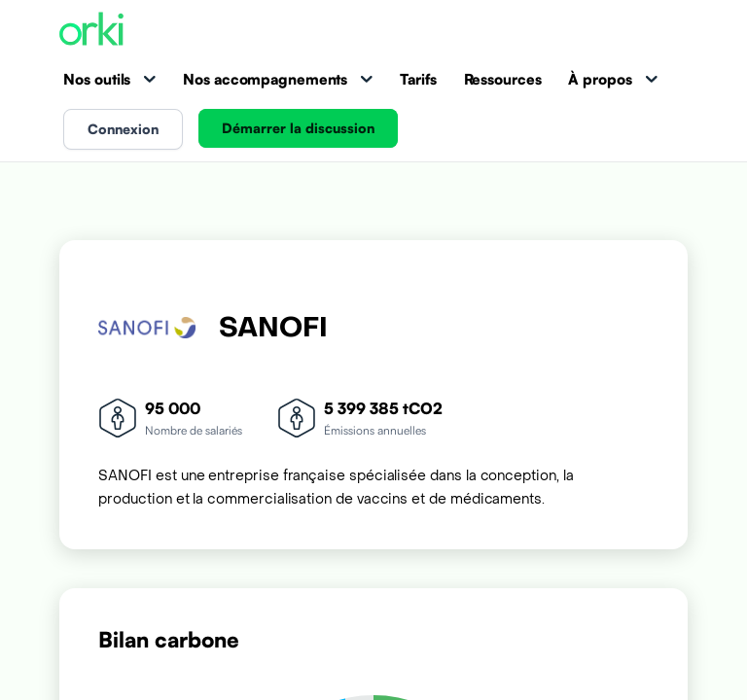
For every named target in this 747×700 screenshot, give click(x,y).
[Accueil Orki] (91, 31)
